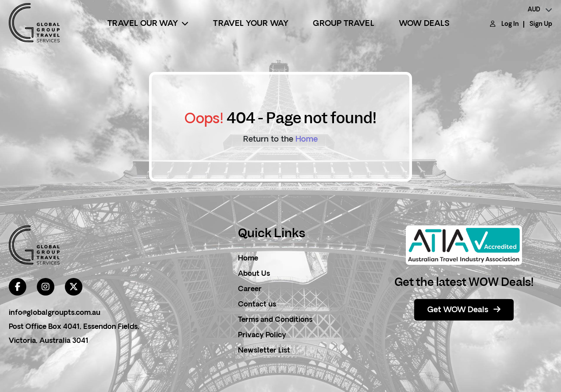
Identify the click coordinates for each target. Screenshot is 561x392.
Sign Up (541, 24)
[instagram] (46, 287)
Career (250, 289)
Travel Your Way (251, 24)
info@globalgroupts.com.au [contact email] (55, 313)
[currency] (540, 10)
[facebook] (18, 287)
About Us (254, 274)
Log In (510, 24)
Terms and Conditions (275, 320)
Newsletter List (264, 351)
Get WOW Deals (464, 310)
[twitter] (74, 287)
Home (307, 140)
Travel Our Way (148, 24)
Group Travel (343, 24)
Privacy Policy (262, 335)
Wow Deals (424, 24)
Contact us (257, 305)
